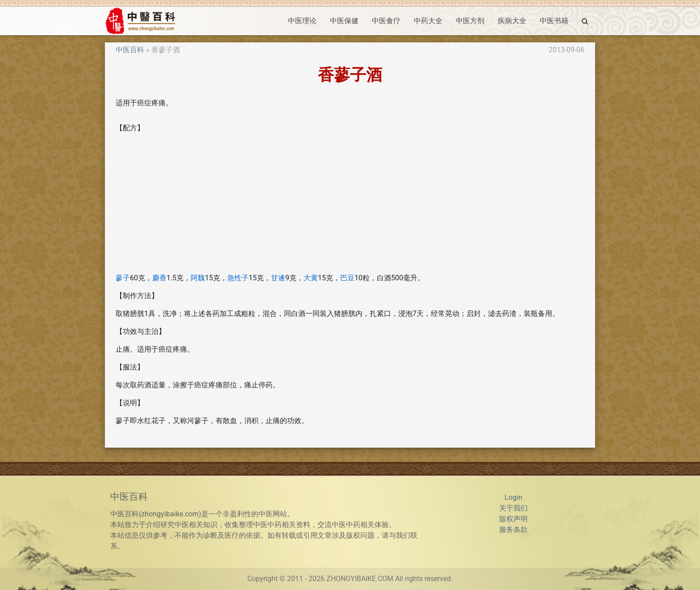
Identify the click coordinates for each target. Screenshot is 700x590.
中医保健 (344, 21)
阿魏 (198, 278)
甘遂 (278, 278)
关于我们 (513, 508)
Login (513, 497)
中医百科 (130, 50)
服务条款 (513, 530)
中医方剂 (470, 21)
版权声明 (513, 519)
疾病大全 (512, 21)
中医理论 (302, 21)
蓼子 (123, 278)
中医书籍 (554, 21)
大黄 (311, 278)
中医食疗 (386, 21)
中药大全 (428, 21)
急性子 (238, 278)
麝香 (159, 278)
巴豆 (347, 278)
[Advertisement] (350, 203)
